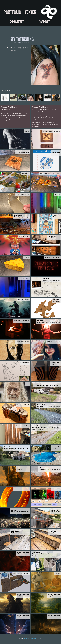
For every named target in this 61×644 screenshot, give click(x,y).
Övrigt (44, 22)
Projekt (17, 22)
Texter (31, 12)
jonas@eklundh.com (30, 639)
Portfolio (12, 12)
